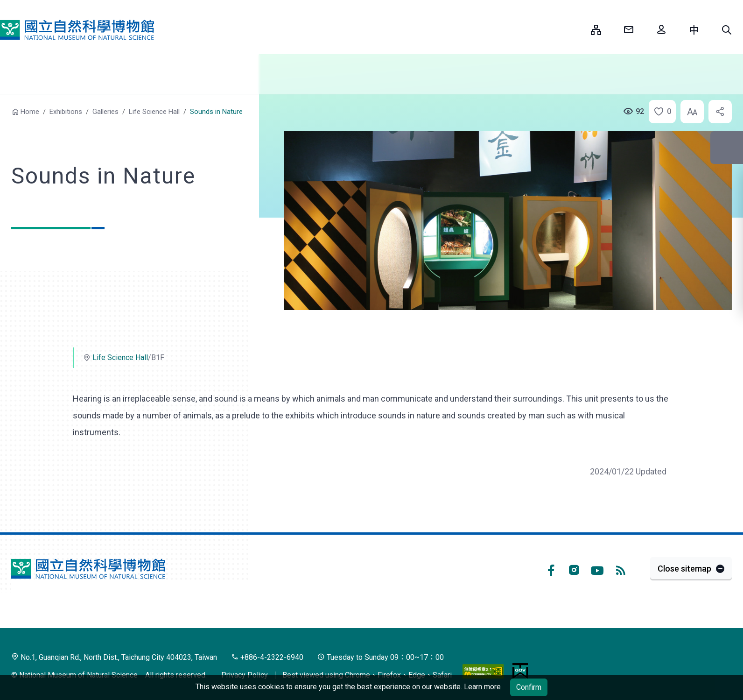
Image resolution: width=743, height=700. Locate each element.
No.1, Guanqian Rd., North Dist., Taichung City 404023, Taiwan (114, 657)
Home (30, 112)
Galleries (105, 112)
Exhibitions (66, 112)
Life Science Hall (154, 112)
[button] (727, 30)
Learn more (482, 687)
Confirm (529, 687)
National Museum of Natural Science (77, 30)
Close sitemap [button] (684, 569)
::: (577, 30)
